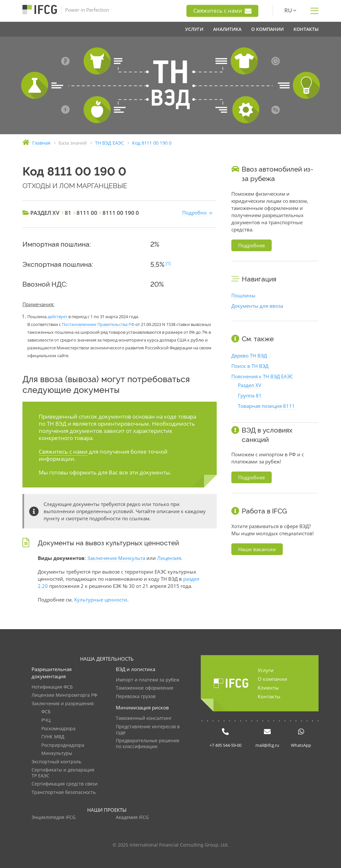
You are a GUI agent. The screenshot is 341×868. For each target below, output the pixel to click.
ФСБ (46, 712)
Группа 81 (250, 395)
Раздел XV (250, 385)
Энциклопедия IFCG (54, 817)
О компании (273, 679)
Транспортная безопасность (64, 792)
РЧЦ (46, 720)
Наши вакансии (257, 549)
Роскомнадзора (58, 729)
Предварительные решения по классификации (148, 744)
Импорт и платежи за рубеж (148, 680)
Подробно (194, 213)
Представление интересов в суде (148, 730)
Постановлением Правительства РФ (98, 324)
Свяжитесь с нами (222, 11)
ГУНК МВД (53, 737)
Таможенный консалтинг (144, 718)
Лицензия (169, 558)
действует (57, 317)
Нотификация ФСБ (52, 687)
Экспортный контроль (56, 762)
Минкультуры (57, 753)
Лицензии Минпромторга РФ (64, 695)
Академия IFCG (132, 817)
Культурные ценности (101, 600)
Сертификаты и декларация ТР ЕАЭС (63, 773)
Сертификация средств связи (65, 784)
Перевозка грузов (136, 697)
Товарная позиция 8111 (266, 406)
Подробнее (252, 245)
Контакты (269, 696)
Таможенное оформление (145, 688)
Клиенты (268, 688)
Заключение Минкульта (116, 558)
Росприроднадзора (63, 745)
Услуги (266, 670)
